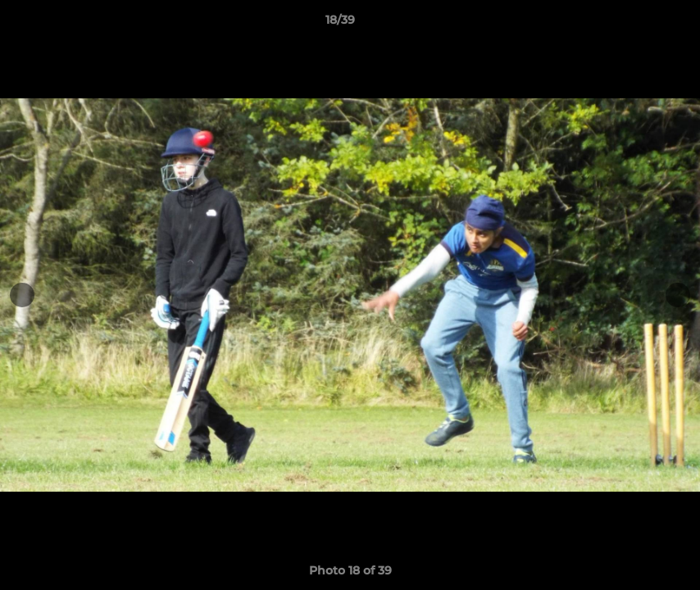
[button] (631, 24)
